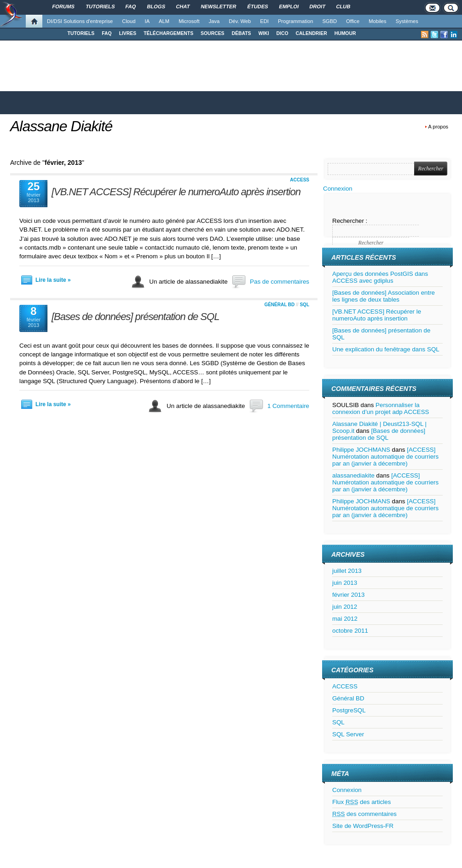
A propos (438, 127)
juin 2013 (345, 583)
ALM (164, 21)
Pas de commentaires (280, 282)
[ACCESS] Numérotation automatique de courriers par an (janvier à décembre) (385, 457)
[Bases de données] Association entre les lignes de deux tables (384, 296)
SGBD (329, 21)
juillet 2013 (347, 571)
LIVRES (128, 33)
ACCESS (300, 180)
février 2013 (348, 595)
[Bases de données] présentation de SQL (135, 317)
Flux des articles (361, 802)
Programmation (295, 21)
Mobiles (378, 21)
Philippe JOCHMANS (361, 450)
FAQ (107, 33)
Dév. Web (240, 21)
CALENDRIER (312, 33)
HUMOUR (345, 33)
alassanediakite (353, 475)
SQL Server (348, 734)
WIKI (263, 33)
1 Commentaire (288, 406)
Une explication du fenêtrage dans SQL (386, 349)
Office (353, 21)
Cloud (129, 21)
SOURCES (212, 33)
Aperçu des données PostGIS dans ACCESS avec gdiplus (380, 277)
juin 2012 (345, 607)
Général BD (279, 305)
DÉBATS (242, 33)
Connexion (338, 189)
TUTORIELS (81, 33)
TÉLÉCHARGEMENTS (168, 33)
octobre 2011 (350, 631)
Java (214, 21)
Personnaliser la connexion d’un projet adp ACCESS (381, 408)
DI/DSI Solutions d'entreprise (80, 21)
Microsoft (189, 21)
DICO (283, 33)
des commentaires (364, 814)
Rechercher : (350, 221)
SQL (304, 305)
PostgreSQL (349, 710)
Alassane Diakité (61, 126)
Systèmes (407, 21)
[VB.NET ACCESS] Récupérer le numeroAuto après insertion (176, 192)
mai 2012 (345, 619)
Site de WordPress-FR (363, 826)
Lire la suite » (53, 280)
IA (147, 21)
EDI (264, 21)
